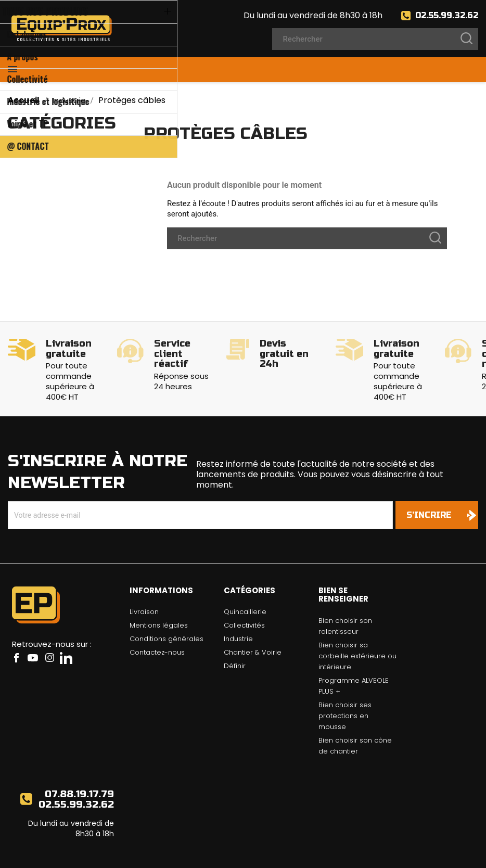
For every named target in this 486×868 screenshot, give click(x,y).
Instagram (49, 627)
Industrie (238, 608)
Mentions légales (159, 594)
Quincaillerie (245, 580)
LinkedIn (66, 627)
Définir (235, 635)
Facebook (16, 627)
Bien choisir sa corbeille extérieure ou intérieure (357, 625)
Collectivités (244, 594)
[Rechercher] (375, 39)
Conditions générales (167, 608)
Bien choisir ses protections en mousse (345, 685)
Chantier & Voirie (253, 621)
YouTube (33, 627)
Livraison (144, 580)
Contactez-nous (157, 621)
